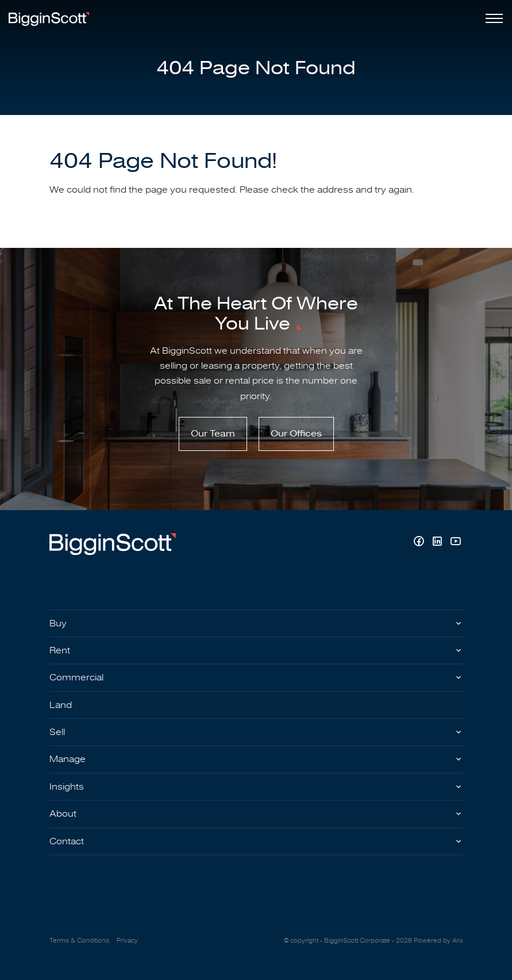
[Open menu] (492, 18)
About (63, 814)
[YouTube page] (455, 543)
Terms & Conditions (79, 941)
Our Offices (296, 434)
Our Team (213, 434)
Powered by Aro (438, 941)
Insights (67, 787)
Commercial (76, 677)
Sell (57, 732)
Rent (60, 650)
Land (61, 705)
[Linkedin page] (438, 543)
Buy (58, 623)
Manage (68, 759)
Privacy (127, 941)
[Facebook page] (420, 543)
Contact (67, 841)
